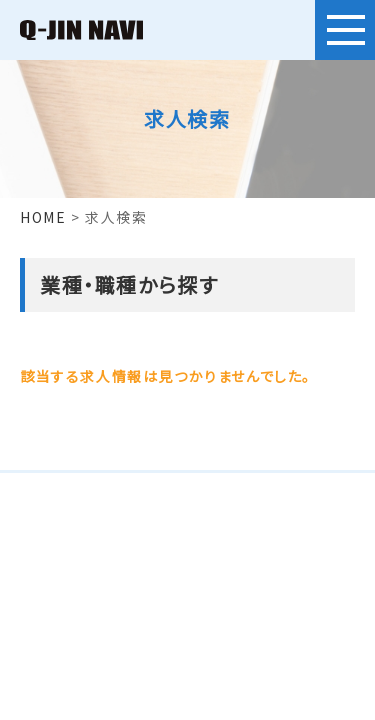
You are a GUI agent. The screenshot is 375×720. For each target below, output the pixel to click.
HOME (43, 217)
